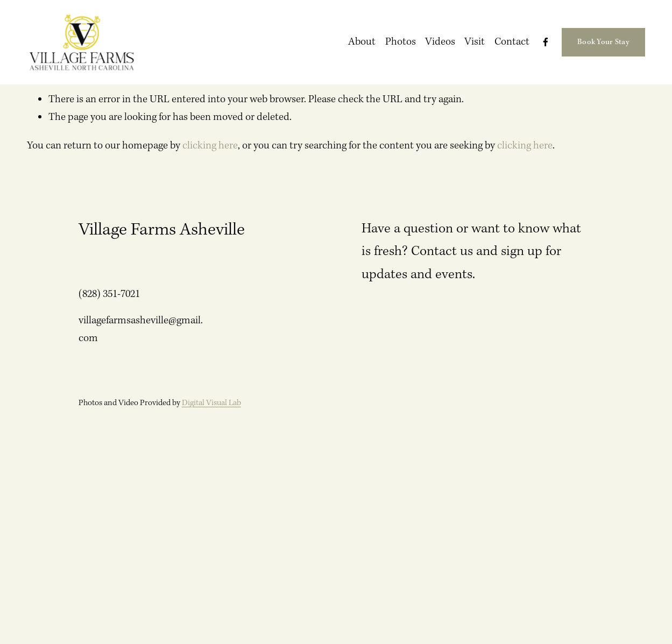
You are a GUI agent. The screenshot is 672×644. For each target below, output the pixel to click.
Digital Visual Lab (211, 403)
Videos (440, 42)
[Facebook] (546, 42)
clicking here (210, 146)
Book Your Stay (603, 42)
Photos (401, 42)
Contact (512, 42)
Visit (475, 42)
